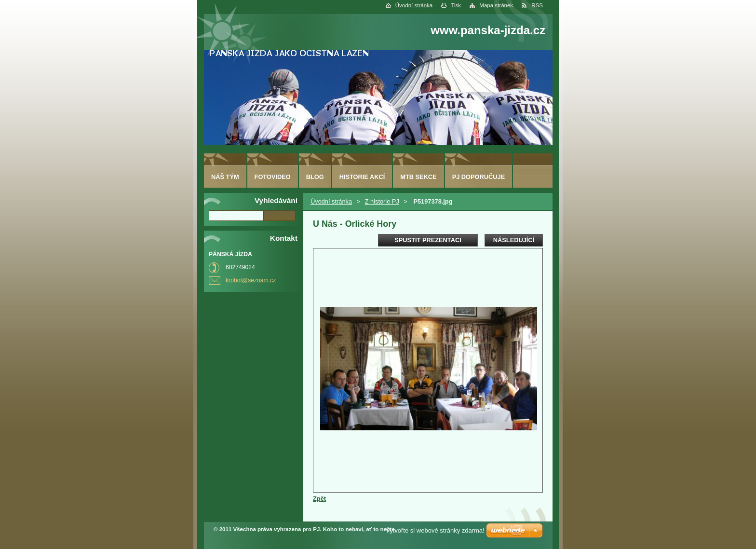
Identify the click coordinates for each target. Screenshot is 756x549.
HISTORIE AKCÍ (362, 177)
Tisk (456, 5)
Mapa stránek (496, 5)
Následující (514, 240)
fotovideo (273, 177)
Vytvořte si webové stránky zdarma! (435, 530)
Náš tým (225, 177)
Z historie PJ (382, 201)
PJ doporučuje (479, 177)
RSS (537, 5)
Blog (315, 177)
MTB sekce (418, 177)
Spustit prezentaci (428, 240)
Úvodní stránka (414, 5)
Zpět (319, 499)
